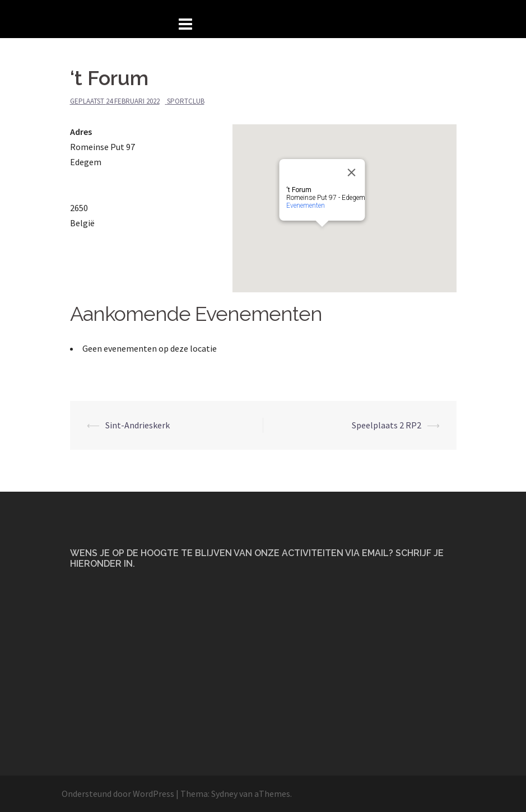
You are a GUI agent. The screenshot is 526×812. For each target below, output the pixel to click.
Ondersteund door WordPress (118, 794)
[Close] (351, 172)
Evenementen (305, 206)
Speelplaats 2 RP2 (387, 425)
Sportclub (186, 101)
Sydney (224, 794)
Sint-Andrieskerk (138, 425)
